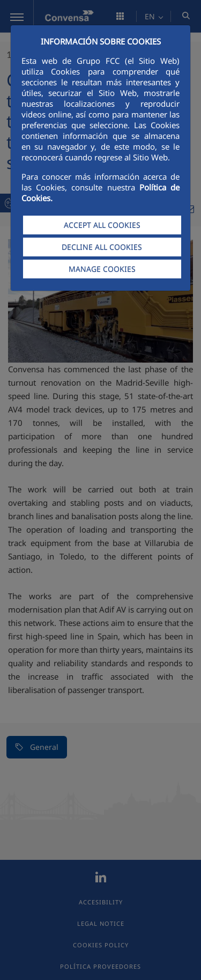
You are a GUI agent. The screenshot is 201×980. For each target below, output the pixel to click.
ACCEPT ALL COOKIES (102, 225)
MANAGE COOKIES (102, 269)
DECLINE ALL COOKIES (102, 247)
